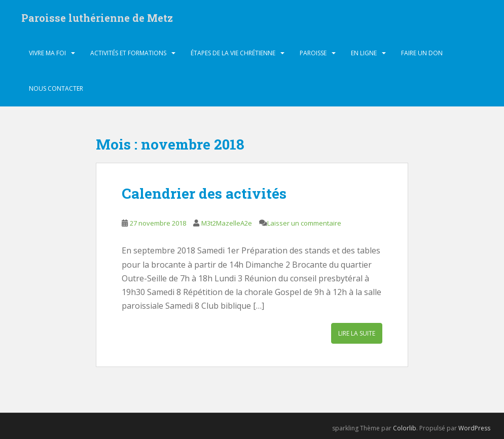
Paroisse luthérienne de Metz (97, 18)
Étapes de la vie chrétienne (233, 53)
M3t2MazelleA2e (227, 223)
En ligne (364, 53)
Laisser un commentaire (304, 223)
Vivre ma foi (47, 53)
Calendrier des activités (204, 193)
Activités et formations (128, 53)
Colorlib (405, 428)
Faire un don (422, 53)
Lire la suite (357, 333)
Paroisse (313, 53)
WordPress (474, 428)
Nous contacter (56, 88)
